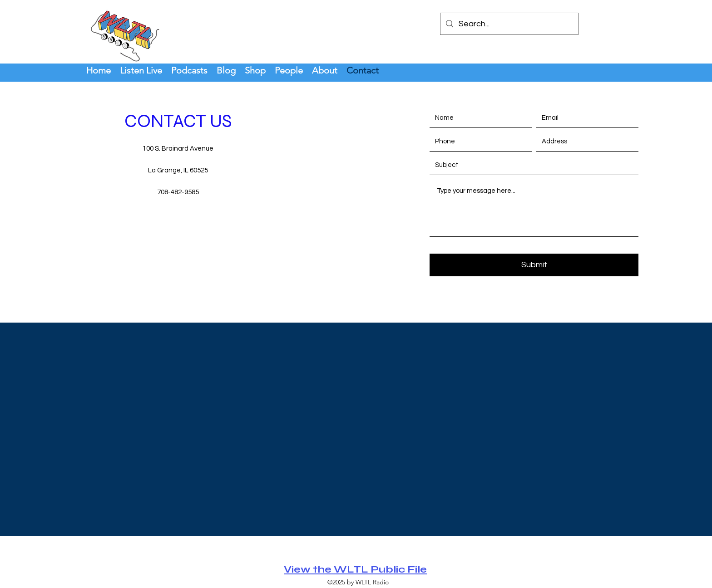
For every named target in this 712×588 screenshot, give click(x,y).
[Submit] (534, 265)
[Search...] (509, 24)
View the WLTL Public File (355, 569)
